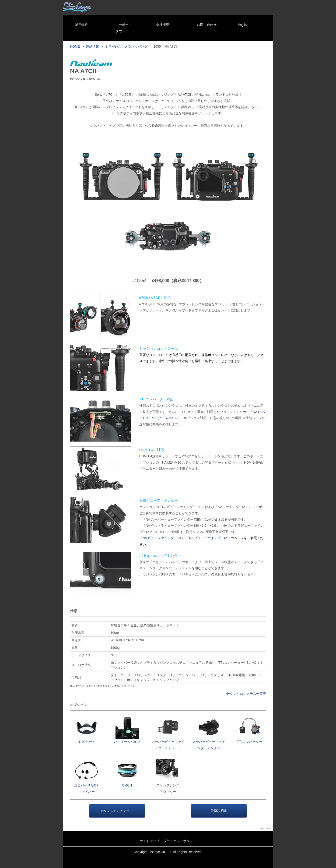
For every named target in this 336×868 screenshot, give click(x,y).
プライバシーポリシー (180, 841)
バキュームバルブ (127, 742)
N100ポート (86, 742)
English (243, 25)
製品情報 (81, 25)
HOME (75, 46)
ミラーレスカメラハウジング (126, 46)
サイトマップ (150, 841)
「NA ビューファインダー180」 (163, 538)
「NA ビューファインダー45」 (208, 538)
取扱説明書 (219, 811)
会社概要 (163, 25)
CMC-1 (127, 785)
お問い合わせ (207, 25)
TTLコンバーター (250, 742)
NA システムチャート (117, 811)
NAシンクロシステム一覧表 (246, 694)
